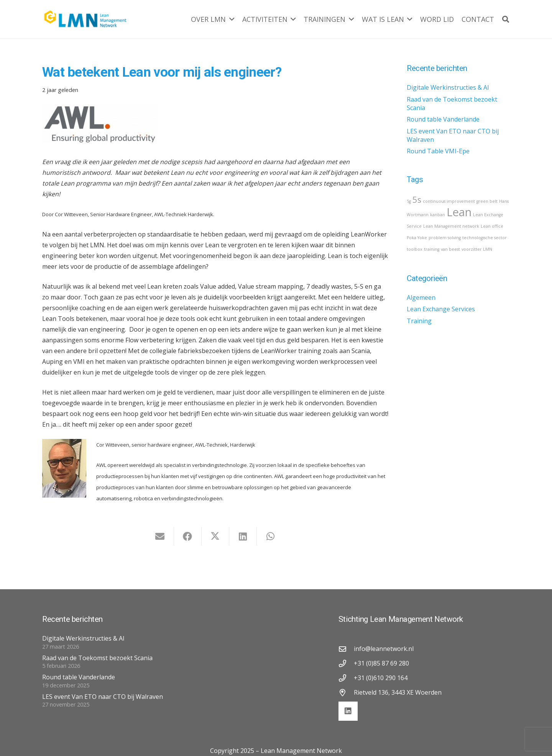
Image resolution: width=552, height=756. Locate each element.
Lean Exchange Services (441, 309)
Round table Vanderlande (443, 119)
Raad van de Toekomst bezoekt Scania (97, 658)
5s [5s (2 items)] (417, 200)
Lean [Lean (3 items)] (459, 212)
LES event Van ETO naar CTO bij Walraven (103, 697)
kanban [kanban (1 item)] (438, 215)
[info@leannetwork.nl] (346, 649)
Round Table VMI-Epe (438, 151)
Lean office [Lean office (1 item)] (492, 226)
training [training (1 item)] (432, 249)
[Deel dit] (188, 536)
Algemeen (421, 297)
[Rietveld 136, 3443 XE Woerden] (346, 693)
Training (419, 321)
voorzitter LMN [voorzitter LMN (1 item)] (477, 249)
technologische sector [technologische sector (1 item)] (485, 238)
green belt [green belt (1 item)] (487, 201)
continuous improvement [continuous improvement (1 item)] (449, 201)
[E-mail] (160, 536)
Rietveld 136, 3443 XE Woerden (398, 692)
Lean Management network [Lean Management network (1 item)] (451, 226)
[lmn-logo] (86, 19)
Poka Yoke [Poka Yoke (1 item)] (417, 238)
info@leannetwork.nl (384, 649)
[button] (230, 19)
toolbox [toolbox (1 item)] (415, 249)
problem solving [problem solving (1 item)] (445, 238)
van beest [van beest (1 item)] (450, 249)
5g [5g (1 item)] (409, 201)
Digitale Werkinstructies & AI (448, 87)
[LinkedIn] (348, 711)
